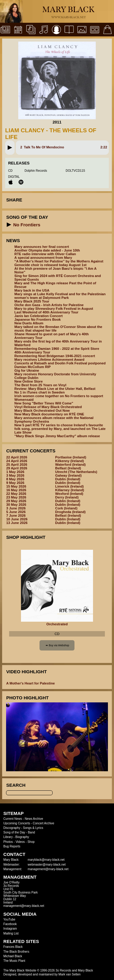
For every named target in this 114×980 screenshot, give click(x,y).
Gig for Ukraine (27, 370)
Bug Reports (12, 846)
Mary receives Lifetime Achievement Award (49, 360)
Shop (31, 842)
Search (16, 785)
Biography (22, 837)
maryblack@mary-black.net (46, 860)
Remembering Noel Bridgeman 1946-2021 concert (55, 356)
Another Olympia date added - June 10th (47, 250)
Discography (12, 828)
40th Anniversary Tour (32, 352)
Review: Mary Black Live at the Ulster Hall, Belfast (55, 389)
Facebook (10, 924)
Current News (13, 819)
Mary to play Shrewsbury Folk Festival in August (54, 309)
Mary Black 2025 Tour (32, 301)
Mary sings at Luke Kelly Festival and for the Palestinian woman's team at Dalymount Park (60, 296)
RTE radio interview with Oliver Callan (45, 254)
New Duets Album (29, 323)
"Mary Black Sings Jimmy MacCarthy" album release (57, 436)
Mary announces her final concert (41, 247)
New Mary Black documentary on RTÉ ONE (49, 414)
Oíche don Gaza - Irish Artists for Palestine (49, 305)
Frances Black (13, 947)
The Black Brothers (16, 952)
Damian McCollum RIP (32, 367)
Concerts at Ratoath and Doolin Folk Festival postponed (60, 363)
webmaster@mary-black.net (47, 865)
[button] (10, 148)
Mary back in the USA (32, 290)
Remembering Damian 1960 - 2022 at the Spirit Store (57, 349)
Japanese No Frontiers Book (38, 319)
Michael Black (13, 956)
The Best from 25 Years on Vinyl (40, 385)
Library (8, 837)
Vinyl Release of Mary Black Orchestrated (48, 407)
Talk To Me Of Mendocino (44, 147)
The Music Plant (14, 961)
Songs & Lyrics (33, 828)
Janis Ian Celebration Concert (38, 316)
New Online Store (28, 381)
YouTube (9, 919)
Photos (8, 842)
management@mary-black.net (48, 869)
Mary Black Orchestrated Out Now (42, 411)
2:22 (104, 147)
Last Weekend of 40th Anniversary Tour (46, 312)
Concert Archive (44, 823)
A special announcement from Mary (43, 258)
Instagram (10, 929)
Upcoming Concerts (17, 823)
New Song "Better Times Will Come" (44, 403)
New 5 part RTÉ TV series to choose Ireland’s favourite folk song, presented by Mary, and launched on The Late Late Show (60, 429)
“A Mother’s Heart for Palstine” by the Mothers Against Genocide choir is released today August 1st (59, 263)
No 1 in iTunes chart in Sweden (39, 392)
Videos (20, 842)
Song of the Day (14, 832)
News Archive (34, 819)
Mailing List (11, 933)
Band (31, 832)
